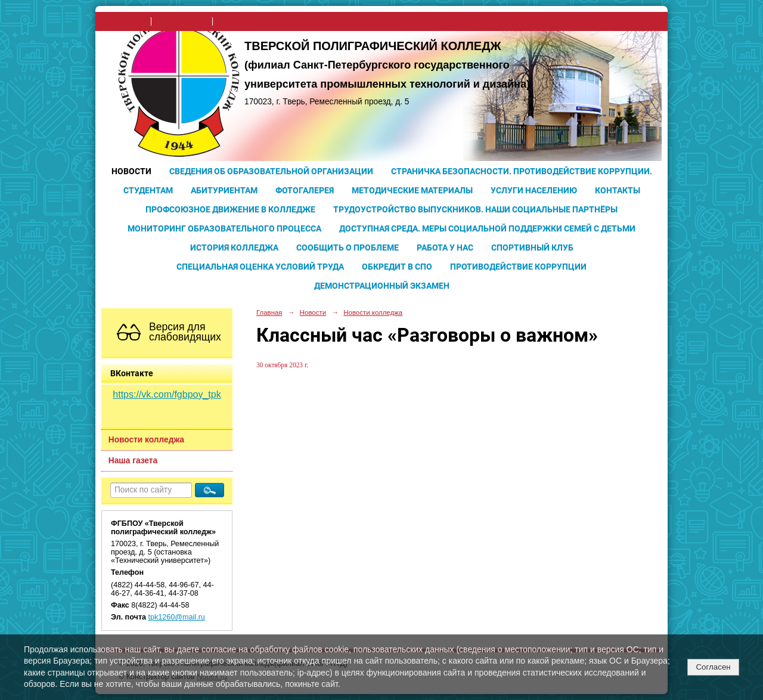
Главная (269, 312)
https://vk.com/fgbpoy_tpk (167, 394)
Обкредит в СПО (397, 267)
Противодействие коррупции (518, 267)
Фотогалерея (305, 190)
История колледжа (234, 247)
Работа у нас (445, 247)
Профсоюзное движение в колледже (230, 209)
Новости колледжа (146, 440)
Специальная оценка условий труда (260, 267)
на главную (127, 21)
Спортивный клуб (532, 247)
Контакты (618, 190)
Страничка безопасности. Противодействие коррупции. (522, 171)
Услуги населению (534, 190)
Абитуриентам (224, 190)
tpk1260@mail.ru (177, 617)
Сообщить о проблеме (348, 247)
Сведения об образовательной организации (271, 171)
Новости (131, 171)
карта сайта (238, 21)
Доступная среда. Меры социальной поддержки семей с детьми (487, 228)
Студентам (148, 190)
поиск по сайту (182, 21)
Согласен (713, 667)
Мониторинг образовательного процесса (224, 228)
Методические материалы (412, 190)
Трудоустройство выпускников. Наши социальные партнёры (475, 209)
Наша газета (133, 461)
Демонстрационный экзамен (382, 286)
